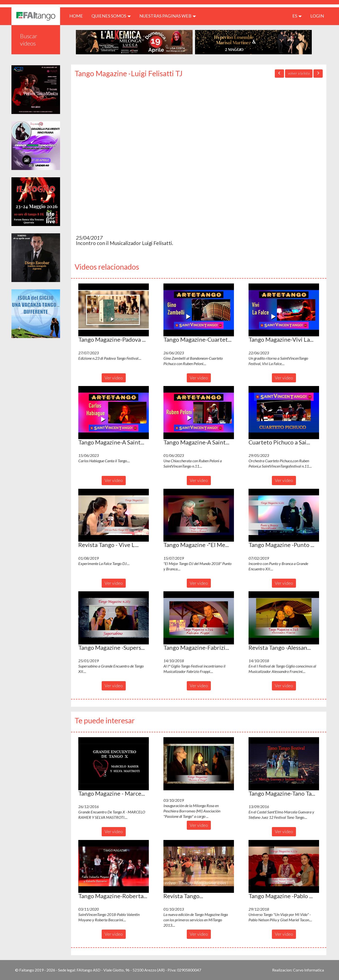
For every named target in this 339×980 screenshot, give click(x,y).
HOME (78, 16)
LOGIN (317, 16)
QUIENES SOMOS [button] (111, 16)
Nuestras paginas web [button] (168, 16)
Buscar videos (29, 40)
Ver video (114, 378)
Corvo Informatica (308, 970)
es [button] (297, 16)
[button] (114, 310)
